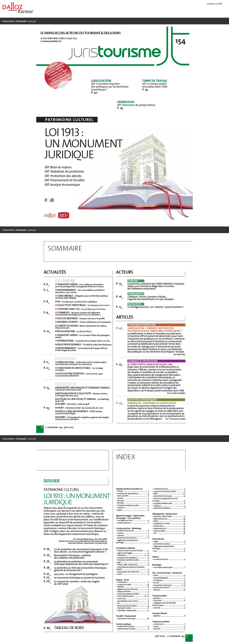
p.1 (30, 21)
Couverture (8, 21)
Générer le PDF (215, 4)
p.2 (34, 21)
